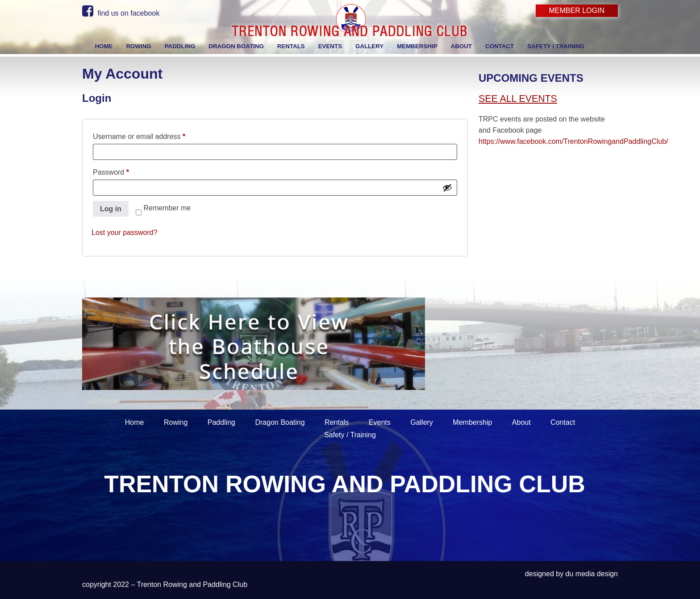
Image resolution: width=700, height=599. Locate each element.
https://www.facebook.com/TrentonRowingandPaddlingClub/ (573, 141)
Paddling (221, 422)
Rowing (176, 422)
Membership (472, 422)
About (521, 422)
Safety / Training (350, 435)
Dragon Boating (280, 422)
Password (125, 171)
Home (135, 422)
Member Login (577, 10)
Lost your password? (125, 232)
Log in (111, 209)
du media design (592, 574)
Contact (563, 422)
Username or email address (153, 135)
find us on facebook (121, 13)
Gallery (422, 422)
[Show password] (447, 188)
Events (380, 422)
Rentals (337, 422)
